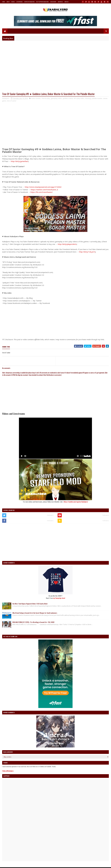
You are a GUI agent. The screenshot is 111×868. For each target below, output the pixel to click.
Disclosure (53, 2)
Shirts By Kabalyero (29, 2)
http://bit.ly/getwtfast (20, 161)
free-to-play (46, 98)
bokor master (36, 98)
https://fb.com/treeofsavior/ (42, 192)
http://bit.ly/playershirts (67, 244)
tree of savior (12, 101)
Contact (67, 2)
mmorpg (88, 98)
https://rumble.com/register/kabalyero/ (76, 502)
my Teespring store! (59, 598)
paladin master (97, 98)
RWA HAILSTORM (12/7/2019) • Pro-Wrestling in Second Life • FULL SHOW (33, 622)
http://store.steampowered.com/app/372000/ (43, 187)
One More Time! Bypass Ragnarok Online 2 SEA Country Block (30, 604)
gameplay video (56, 98)
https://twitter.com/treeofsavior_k (44, 190)
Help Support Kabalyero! (42, 2)
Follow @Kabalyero (8, 771)
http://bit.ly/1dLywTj (87, 252)
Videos (13, 2)
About (8, 2)
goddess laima (68, 98)
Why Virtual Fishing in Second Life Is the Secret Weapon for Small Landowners (35, 613)
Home (3, 2)
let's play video (79, 98)
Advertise (60, 2)
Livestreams (19, 2)
